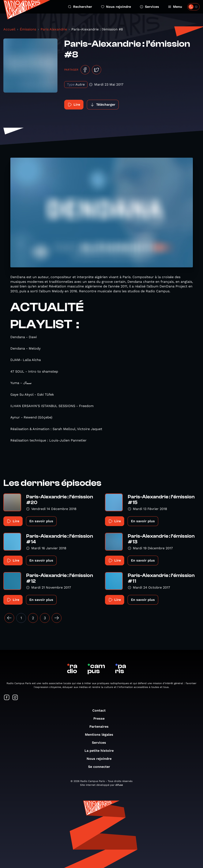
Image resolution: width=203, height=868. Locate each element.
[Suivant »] (57, 618)
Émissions (28, 29)
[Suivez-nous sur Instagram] (15, 698)
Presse (101, 718)
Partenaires (101, 727)
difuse (119, 785)
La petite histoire (101, 751)
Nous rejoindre (116, 7)
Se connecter (101, 767)
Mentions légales (101, 735)
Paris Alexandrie (54, 29)
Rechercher (80, 7)
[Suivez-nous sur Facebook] (7, 698)
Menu (175, 7)
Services (149, 7)
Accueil (9, 29)
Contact (101, 710)
